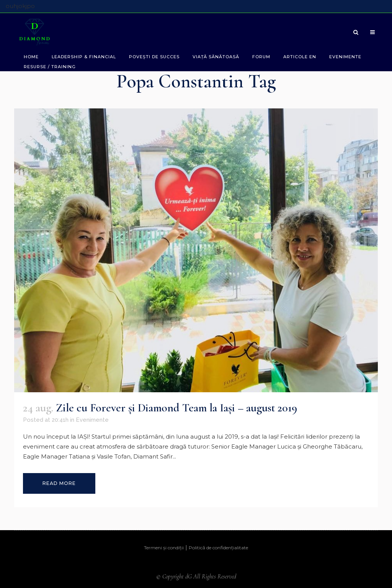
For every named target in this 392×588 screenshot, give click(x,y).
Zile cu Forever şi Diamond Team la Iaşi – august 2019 (176, 408)
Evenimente (92, 420)
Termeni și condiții (164, 548)
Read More (59, 483)
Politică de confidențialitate (218, 548)
